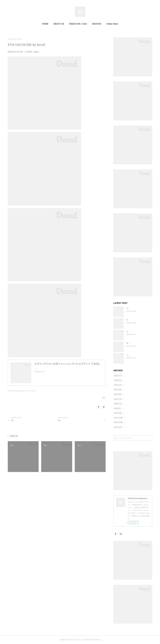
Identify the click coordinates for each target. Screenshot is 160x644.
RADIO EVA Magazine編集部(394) (18, 391)
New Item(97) (32, 391)
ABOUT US (59, 24)
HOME (45, 24)
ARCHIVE (97, 24)
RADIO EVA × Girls (78, 24)
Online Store (112, 24)
